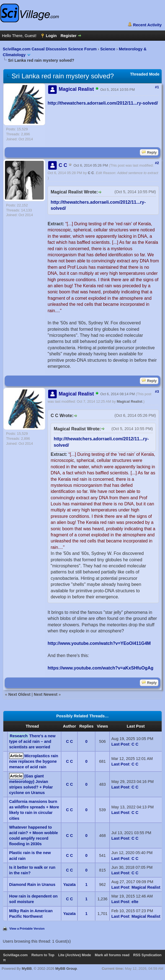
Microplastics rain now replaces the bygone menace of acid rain (34, 761)
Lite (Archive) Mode (75, 955)
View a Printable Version (27, 929)
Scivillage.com (15, 955)
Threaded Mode (145, 74)
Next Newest (46, 694)
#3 (157, 391)
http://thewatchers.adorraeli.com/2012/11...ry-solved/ (103, 103)
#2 (157, 163)
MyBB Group (66, 969)
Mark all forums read (112, 955)
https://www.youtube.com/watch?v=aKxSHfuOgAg (100, 668)
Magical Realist (130, 401)
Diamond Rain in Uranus (32, 885)
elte (135, 902)
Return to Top (43, 955)
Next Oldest (19, 694)
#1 (157, 87)
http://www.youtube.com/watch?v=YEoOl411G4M (99, 643)
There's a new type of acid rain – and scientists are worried (32, 741)
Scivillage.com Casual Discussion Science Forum (50, 49)
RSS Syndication (147, 955)
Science (108, 49)
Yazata (70, 885)
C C (91, 173)
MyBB (27, 969)
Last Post (120, 744)
